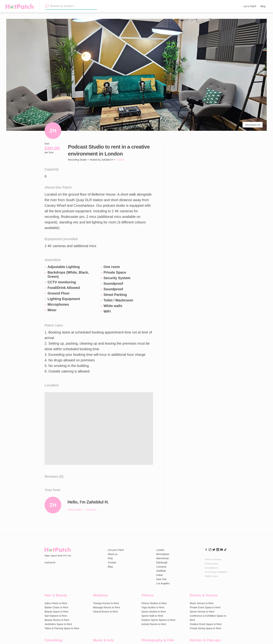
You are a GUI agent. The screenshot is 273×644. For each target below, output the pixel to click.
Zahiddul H (107, 160)
